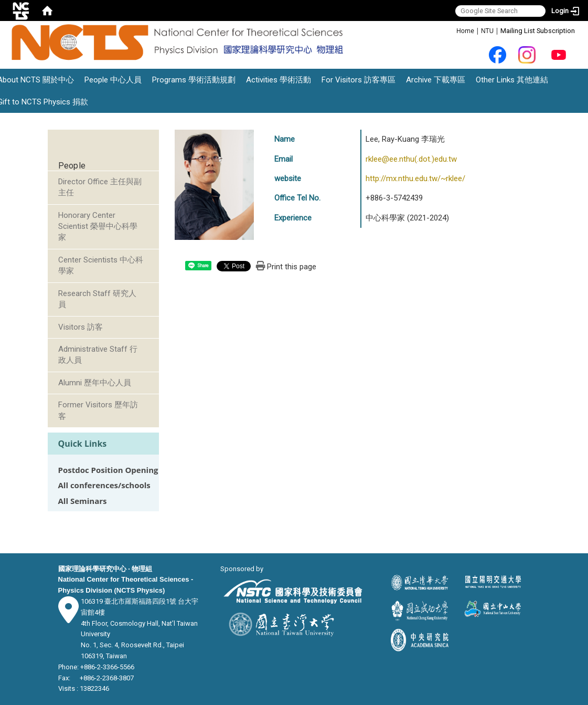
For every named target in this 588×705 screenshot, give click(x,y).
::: (451, 30)
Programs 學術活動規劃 (194, 80)
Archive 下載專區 (436, 80)
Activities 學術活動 (279, 80)
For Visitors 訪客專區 (359, 80)
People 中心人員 (113, 80)
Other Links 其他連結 (512, 80)
